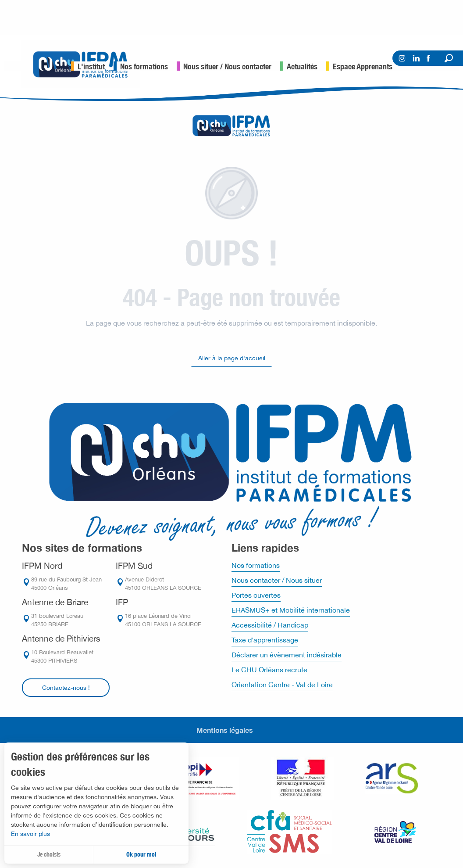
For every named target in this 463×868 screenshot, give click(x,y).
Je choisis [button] (49, 854)
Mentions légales (225, 730)
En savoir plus (30, 834)
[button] (449, 58)
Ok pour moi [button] (141, 854)
